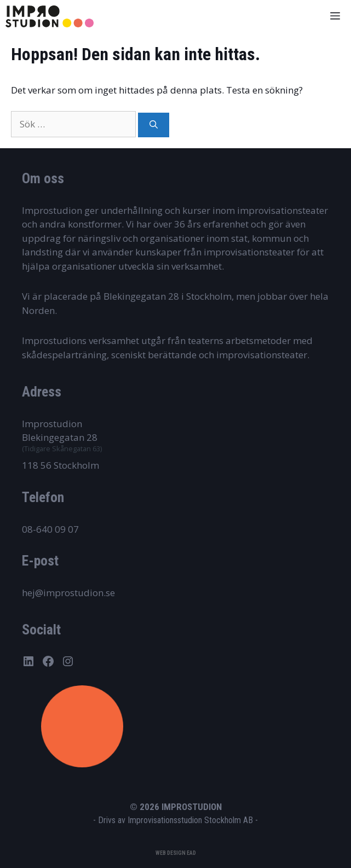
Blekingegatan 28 (60, 437)
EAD (191, 853)
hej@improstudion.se (68, 593)
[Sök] (154, 125)
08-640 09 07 (50, 529)
